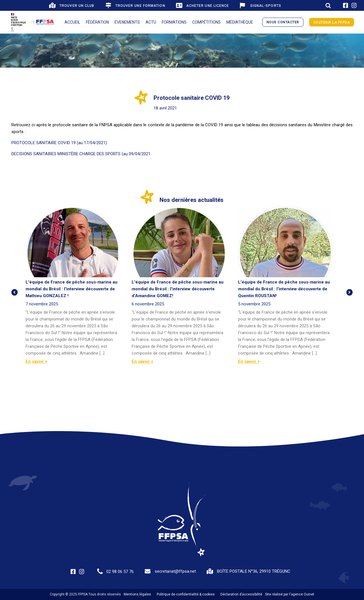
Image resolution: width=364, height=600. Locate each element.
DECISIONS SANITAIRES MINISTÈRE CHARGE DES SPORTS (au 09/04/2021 (81, 154)
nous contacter (283, 22)
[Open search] (328, 5)
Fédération (97, 22)
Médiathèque (240, 22)
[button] (71, 5)
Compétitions (206, 22)
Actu (151, 22)
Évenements (127, 22)
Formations (174, 22)
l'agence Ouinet (302, 594)
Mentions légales (137, 594)
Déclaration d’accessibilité (241, 594)
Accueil (72, 22)
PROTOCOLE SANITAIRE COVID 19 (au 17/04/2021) (59, 143)
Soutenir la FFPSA (332, 22)
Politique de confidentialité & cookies (186, 594)
